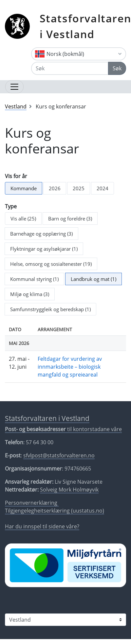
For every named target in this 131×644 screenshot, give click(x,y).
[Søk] (70, 68)
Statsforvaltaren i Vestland (47, 418)
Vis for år (16, 176)
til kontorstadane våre (63, 429)
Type (11, 206)
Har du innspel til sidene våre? (42, 526)
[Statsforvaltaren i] (65, 620)
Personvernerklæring (32, 503)
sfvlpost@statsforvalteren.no (59, 455)
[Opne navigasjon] (14, 87)
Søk (117, 68)
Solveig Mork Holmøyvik (69, 490)
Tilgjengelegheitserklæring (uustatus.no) (55, 511)
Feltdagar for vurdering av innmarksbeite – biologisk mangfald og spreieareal (70, 367)
